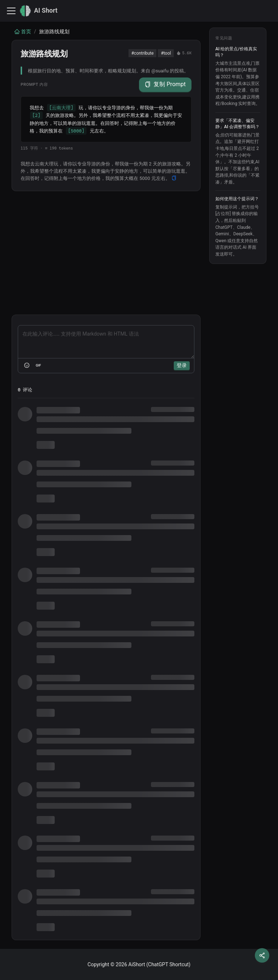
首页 (23, 31)
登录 (182, 365)
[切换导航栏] (11, 11)
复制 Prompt (165, 84)
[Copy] (174, 178)
